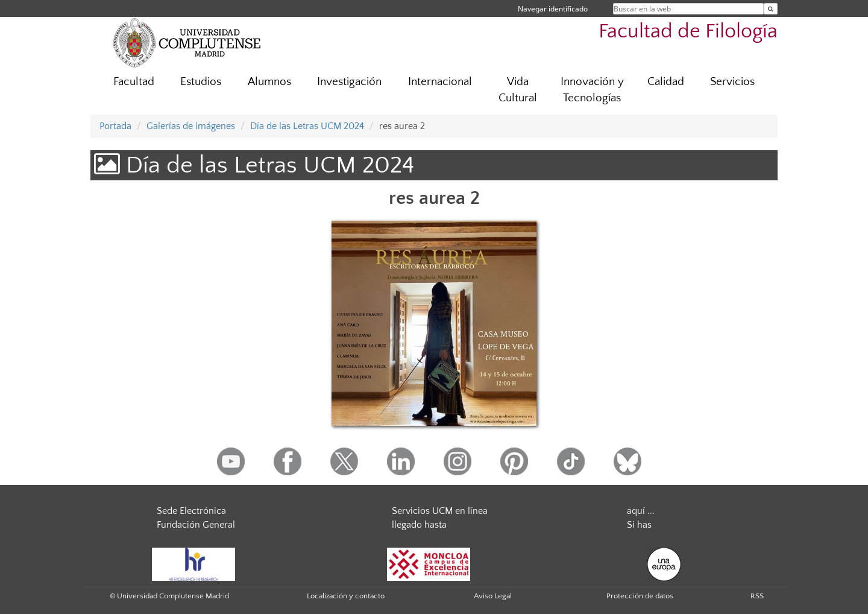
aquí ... (641, 511)
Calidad (666, 82)
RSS (757, 596)
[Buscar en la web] (771, 9)
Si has (639, 525)
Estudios (201, 82)
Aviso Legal (493, 596)
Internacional (440, 82)
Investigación (349, 82)
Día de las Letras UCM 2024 (307, 126)
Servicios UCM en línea (440, 511)
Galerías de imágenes (191, 126)
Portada (115, 126)
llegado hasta (419, 525)
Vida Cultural (518, 90)
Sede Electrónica (191, 511)
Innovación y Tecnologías (592, 90)
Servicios (732, 82)
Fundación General (196, 525)
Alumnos (269, 82)
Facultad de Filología (688, 32)
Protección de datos (640, 596)
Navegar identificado (553, 9)
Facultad (134, 82)
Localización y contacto (346, 596)
